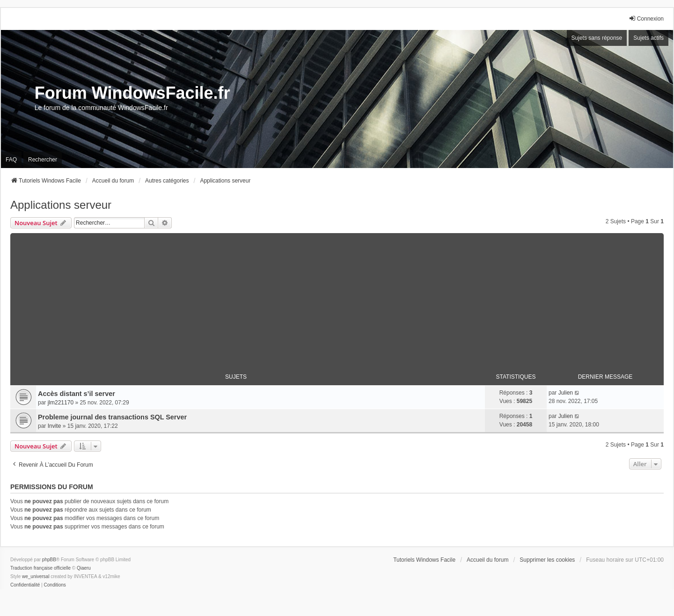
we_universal (36, 576)
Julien (566, 393)
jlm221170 (61, 403)
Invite (55, 426)
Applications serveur (61, 205)
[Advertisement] (337, 299)
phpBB (49, 560)
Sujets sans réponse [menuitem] (597, 38)
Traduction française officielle (40, 568)
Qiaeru (84, 568)
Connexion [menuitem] (646, 18)
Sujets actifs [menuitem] (648, 38)
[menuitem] (25, 585)
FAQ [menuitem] (11, 160)
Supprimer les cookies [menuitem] (547, 560)
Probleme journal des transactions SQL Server (112, 417)
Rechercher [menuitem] (43, 160)
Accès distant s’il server (77, 394)
